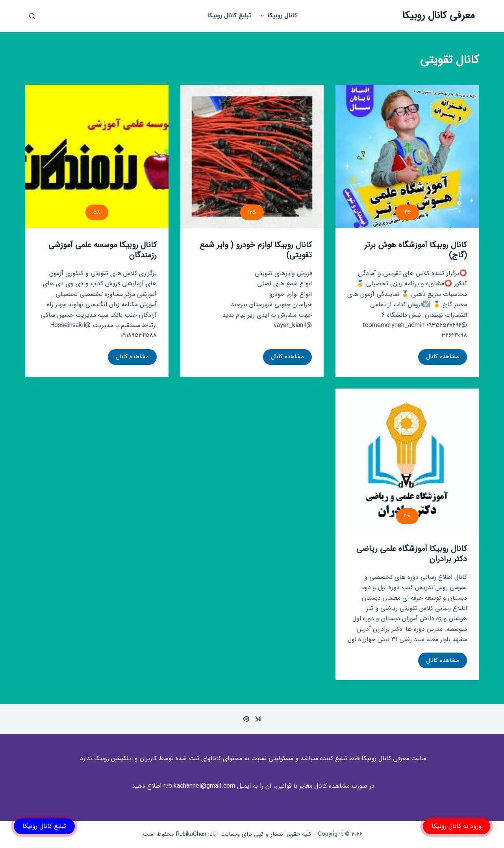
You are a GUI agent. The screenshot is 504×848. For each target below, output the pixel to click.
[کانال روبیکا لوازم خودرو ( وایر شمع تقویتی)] (252, 156)
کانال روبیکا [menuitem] (278, 16)
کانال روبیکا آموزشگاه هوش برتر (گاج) (416, 250)
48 (407, 516)
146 (407, 212)
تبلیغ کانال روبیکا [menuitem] (229, 16)
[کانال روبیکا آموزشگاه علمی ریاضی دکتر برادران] (407, 460)
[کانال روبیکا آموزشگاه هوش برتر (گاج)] (407, 156)
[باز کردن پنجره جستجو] (32, 16)
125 (252, 212)
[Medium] (258, 719)
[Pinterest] (246, 719)
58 (97, 212)
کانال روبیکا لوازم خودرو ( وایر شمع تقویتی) (256, 250)
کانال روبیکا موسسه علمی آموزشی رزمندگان (103, 250)
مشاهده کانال (440, 358)
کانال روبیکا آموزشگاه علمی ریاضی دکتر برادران (412, 554)
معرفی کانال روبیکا (439, 16)
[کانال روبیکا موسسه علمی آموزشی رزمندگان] (97, 156)
